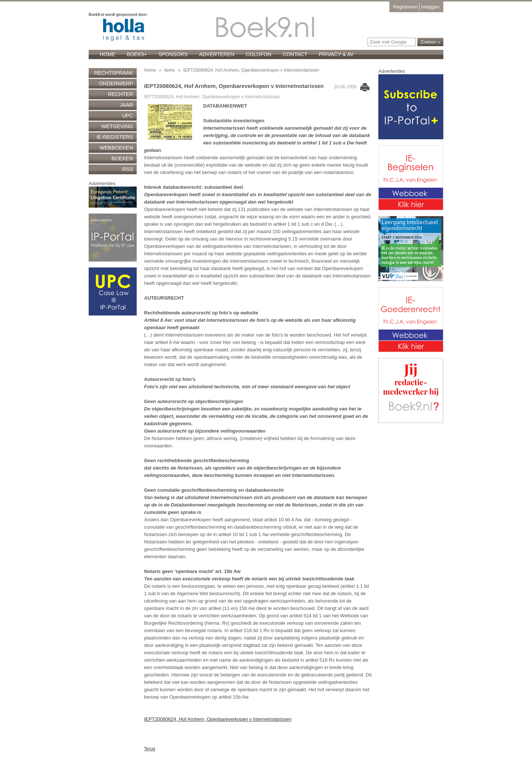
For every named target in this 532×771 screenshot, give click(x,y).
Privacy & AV (336, 54)
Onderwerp (116, 83)
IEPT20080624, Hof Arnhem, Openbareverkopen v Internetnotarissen (218, 719)
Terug (150, 749)
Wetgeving (117, 126)
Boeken (122, 158)
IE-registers (115, 137)
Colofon (258, 54)
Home (108, 54)
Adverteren (217, 54)
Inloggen (430, 7)
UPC (127, 116)
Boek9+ (137, 54)
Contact (295, 54)
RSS (128, 169)
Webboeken (116, 148)
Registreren (405, 7)
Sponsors (173, 54)
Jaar (126, 105)
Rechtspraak (114, 73)
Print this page (365, 87)
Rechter (120, 94)
